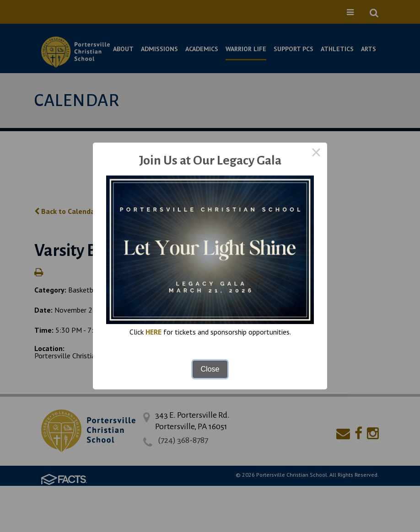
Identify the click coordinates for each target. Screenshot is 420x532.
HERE (153, 332)
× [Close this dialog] (316, 154)
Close (210, 369)
